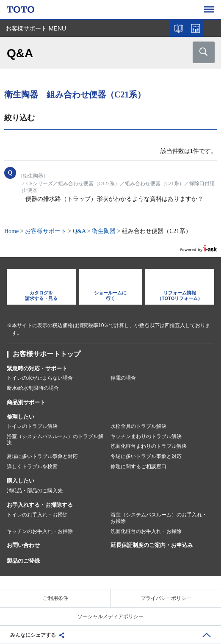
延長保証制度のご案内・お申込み (152, 545)
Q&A (79, 231)
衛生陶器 (104, 231)
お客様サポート (46, 231)
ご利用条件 (55, 598)
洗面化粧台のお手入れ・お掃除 (146, 531)
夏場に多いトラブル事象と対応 (42, 456)
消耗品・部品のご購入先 (35, 491)
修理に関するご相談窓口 (138, 466)
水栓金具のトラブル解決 (138, 426)
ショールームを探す (196, 28)
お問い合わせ (23, 545)
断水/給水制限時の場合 (33, 388)
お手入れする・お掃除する (40, 505)
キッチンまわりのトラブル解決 (146, 436)
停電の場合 (123, 378)
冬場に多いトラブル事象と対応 (146, 456)
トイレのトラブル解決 (32, 426)
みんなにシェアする (33, 635)
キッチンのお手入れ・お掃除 (40, 531)
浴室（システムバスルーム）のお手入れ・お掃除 (159, 518)
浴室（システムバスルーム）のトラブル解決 (55, 440)
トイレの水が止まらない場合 (40, 378)
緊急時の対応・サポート (37, 368)
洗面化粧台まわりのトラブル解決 (149, 446)
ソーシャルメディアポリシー (110, 616)
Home (11, 231)
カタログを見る (179, 28)
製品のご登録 (23, 561)
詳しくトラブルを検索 (32, 466)
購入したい (21, 481)
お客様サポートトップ (47, 354)
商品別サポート (26, 402)
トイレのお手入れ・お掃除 (37, 515)
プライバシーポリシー (166, 598)
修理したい (21, 417)
